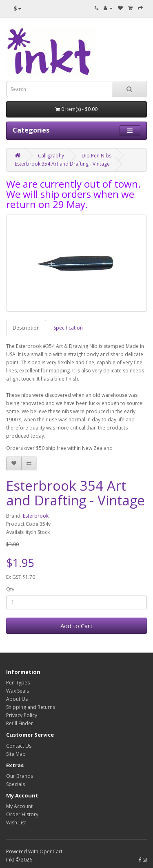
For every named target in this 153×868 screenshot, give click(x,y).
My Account (19, 806)
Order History (22, 814)
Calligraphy (51, 156)
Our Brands (20, 776)
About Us (17, 699)
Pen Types (18, 683)
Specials (16, 784)
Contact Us (19, 746)
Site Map (16, 754)
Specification (68, 328)
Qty (10, 589)
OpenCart (51, 851)
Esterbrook (36, 516)
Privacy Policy (22, 715)
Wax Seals (18, 691)
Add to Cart (76, 626)
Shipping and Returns (31, 707)
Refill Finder (20, 723)
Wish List (16, 823)
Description (26, 328)
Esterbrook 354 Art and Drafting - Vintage (62, 164)
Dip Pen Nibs (96, 156)
